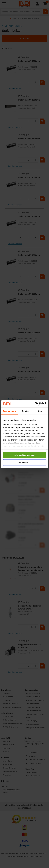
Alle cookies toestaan (24, 455)
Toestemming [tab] (9, 411)
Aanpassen (25, 462)
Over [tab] (40, 411)
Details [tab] (25, 411)
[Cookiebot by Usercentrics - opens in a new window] (35, 404)
